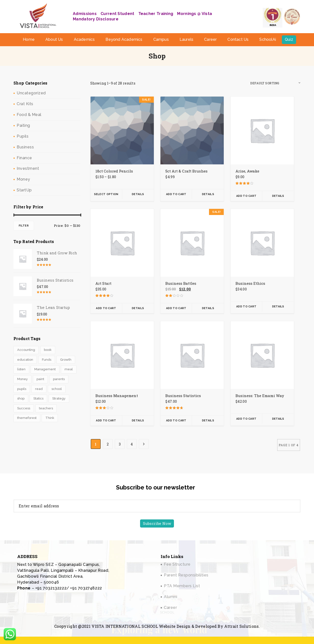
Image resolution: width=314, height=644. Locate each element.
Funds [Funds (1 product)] (47, 360)
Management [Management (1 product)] (45, 369)
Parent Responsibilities (186, 575)
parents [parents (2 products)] (59, 379)
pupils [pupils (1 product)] (22, 389)
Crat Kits (25, 104)
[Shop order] (275, 83)
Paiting (23, 125)
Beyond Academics (124, 39)
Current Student (118, 14)
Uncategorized (31, 93)
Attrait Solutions (241, 626)
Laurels (186, 39)
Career (210, 39)
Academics (84, 39)
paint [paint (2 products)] (40, 379)
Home (29, 39)
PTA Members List (182, 586)
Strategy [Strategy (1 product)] (59, 398)
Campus (161, 39)
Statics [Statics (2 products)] (38, 398)
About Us (54, 39)
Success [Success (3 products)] (24, 408)
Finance (24, 158)
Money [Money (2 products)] (22, 379)
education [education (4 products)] (25, 360)
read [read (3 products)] (39, 389)
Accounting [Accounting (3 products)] (26, 350)
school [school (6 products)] (57, 389)
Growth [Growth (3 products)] (66, 360)
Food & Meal (29, 115)
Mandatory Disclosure (96, 19)
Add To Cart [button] (176, 194)
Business (25, 147)
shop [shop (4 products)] (21, 398)
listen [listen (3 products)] (21, 369)
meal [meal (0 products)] (69, 369)
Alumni (170, 597)
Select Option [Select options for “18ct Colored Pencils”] (106, 194)
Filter (24, 226)
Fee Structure (177, 564)
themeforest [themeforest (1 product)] (27, 418)
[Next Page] (144, 444)
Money (23, 179)
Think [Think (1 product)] (50, 418)
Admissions (85, 14)
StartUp (24, 190)
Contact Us (238, 39)
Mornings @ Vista (195, 14)
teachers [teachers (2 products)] (46, 408)
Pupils (23, 136)
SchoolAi (268, 39)
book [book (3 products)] (48, 350)
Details (138, 194)
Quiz (289, 39)
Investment (28, 168)
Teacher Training (156, 14)
